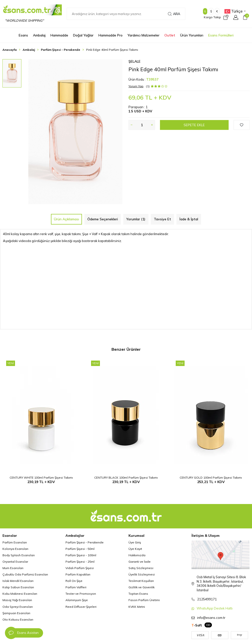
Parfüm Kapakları (78, 574)
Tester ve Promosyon (81, 594)
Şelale (134, 61)
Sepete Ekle (194, 125)
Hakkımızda (137, 555)
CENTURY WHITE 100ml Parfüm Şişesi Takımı (41, 478)
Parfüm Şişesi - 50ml (80, 549)
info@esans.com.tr (211, 618)
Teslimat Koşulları (141, 581)
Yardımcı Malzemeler (143, 35)
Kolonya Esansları (15, 549)
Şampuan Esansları (16, 613)
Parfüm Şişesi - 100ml (81, 555)
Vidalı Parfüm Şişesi (80, 568)
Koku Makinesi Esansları (20, 594)
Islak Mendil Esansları (18, 581)
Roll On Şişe (74, 581)
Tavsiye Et (162, 219)
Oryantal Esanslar (15, 562)
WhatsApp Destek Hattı (215, 608)
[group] (75, 132)
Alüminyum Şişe (77, 600)
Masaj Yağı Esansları (17, 600)
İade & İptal (189, 219)
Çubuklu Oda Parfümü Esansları (25, 574)
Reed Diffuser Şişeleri (81, 607)
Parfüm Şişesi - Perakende (61, 50)
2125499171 (207, 599)
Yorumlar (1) (136, 219)
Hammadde (59, 35)
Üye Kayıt (135, 549)
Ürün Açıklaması (66, 219)
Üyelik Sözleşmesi (142, 574)
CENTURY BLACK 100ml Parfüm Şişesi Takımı (126, 478)
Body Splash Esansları (19, 555)
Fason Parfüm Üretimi (144, 600)
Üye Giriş (135, 542)
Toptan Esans (138, 594)
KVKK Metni (137, 607)
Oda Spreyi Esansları (18, 607)
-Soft (197, 625)
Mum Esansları (13, 568)
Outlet (170, 35)
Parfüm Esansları (15, 542)
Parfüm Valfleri (76, 587)
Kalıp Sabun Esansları (18, 587)
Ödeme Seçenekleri (103, 219)
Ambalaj (39, 35)
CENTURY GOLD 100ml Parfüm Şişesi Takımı (211, 478)
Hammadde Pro (110, 35)
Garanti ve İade (140, 562)
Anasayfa (10, 50)
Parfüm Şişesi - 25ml (80, 562)
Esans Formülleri (221, 35)
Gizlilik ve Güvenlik (142, 587)
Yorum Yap (136, 86)
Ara (174, 14)
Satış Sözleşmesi (141, 568)
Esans (23, 35)
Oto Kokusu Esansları (18, 619)
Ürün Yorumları (192, 35)
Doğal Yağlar (83, 35)
